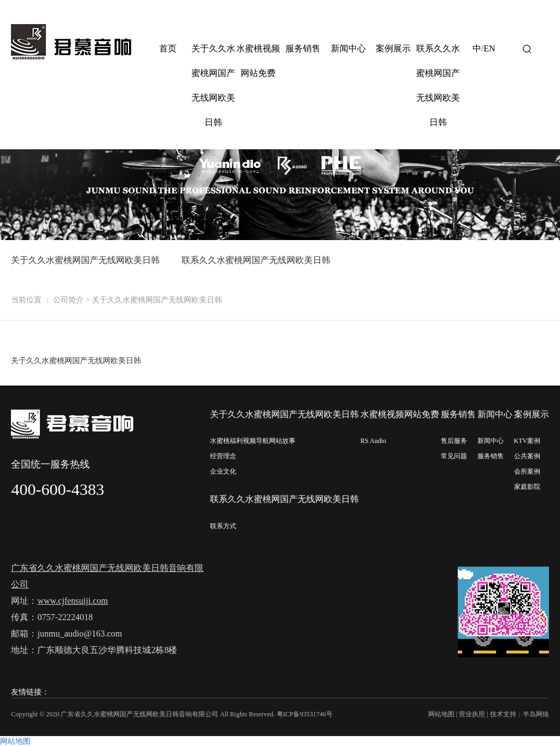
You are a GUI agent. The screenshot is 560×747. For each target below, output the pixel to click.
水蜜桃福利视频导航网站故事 (253, 441)
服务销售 (303, 48)
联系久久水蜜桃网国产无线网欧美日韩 (438, 85)
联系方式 (223, 526)
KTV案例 (527, 441)
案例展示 (393, 48)
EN (489, 48)
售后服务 (454, 441)
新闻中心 (348, 48)
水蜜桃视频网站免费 (258, 61)
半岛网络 (536, 714)
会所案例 (527, 471)
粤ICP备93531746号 (305, 714)
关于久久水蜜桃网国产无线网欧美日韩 (213, 85)
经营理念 (223, 456)
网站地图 (441, 714)
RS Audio (373, 441)
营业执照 (472, 714)
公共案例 (527, 456)
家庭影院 (527, 487)
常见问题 (454, 456)
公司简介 (68, 300)
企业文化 (223, 471)
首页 (168, 48)
